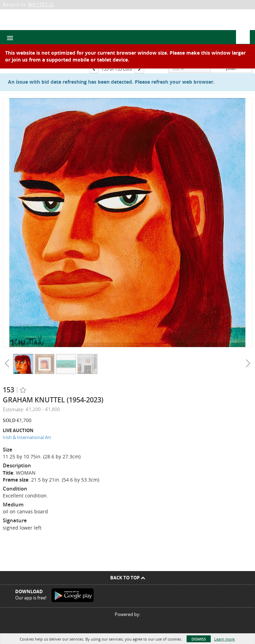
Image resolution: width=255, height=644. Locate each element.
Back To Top (128, 578)
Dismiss (199, 639)
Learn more (224, 639)
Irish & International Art (27, 437)
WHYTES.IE (41, 4)
